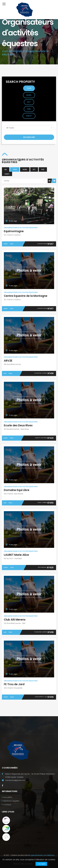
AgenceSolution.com (39, 855)
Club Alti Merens (15, 620)
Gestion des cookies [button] (23, 864)
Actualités (8, 797)
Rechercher (29, 137)
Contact (7, 805)
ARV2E (8, 361)
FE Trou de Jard (14, 684)
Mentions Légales (11, 801)
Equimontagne (14, 231)
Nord (29, 95)
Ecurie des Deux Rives (18, 425)
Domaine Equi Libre (17, 490)
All (6, 169)
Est (29, 102)
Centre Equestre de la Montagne (26, 296)
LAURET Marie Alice (16, 555)
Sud (29, 109)
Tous (29, 88)
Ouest (29, 116)
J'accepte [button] (41, 864)
